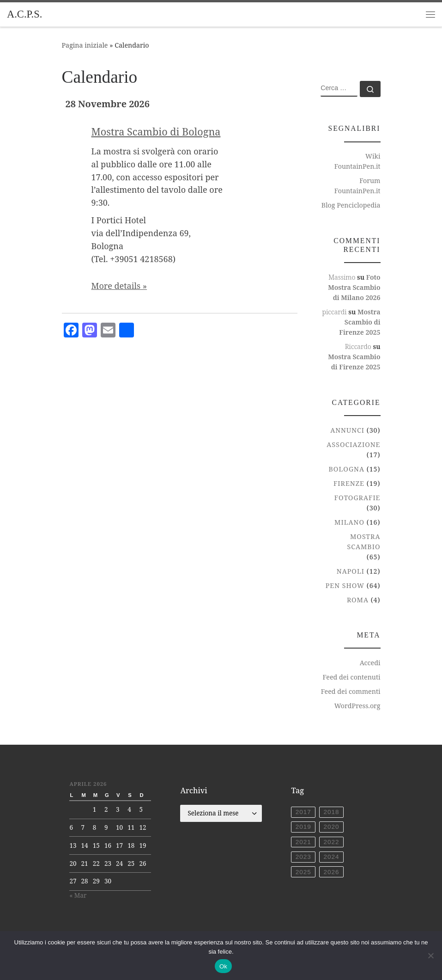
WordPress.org (357, 706)
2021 (303, 842)
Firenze (349, 483)
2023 (303, 857)
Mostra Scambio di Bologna (156, 132)
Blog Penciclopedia (351, 205)
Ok (223, 966)
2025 (303, 872)
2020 (331, 827)
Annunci (347, 430)
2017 (303, 812)
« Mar (78, 895)
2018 (331, 812)
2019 (303, 827)
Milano (349, 522)
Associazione (353, 444)
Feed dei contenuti (351, 677)
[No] (430, 955)
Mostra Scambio (363, 542)
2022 (331, 842)
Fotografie (357, 498)
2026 (331, 872)
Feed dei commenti (351, 691)
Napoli (351, 571)
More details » (119, 286)
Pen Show (345, 585)
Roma (358, 600)
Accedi (370, 663)
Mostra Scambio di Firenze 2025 (360, 322)
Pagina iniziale (85, 45)
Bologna (347, 469)
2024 (331, 857)
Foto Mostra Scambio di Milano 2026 (354, 287)
